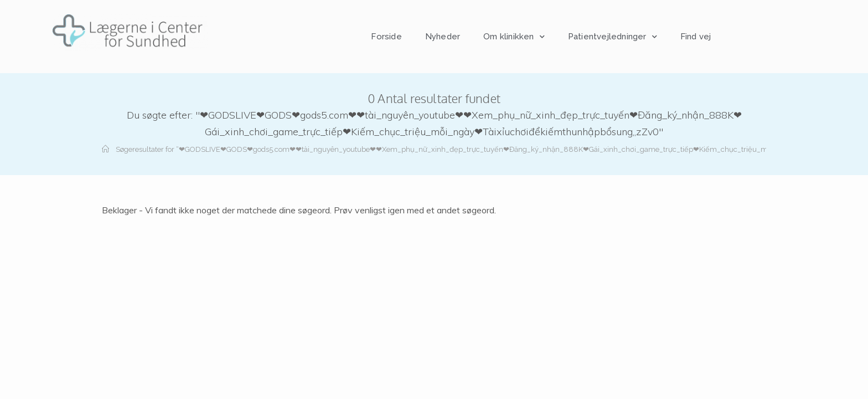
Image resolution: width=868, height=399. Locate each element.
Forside (386, 37)
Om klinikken (514, 37)
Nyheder (443, 37)
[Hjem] (105, 149)
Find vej (696, 37)
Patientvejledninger (613, 37)
